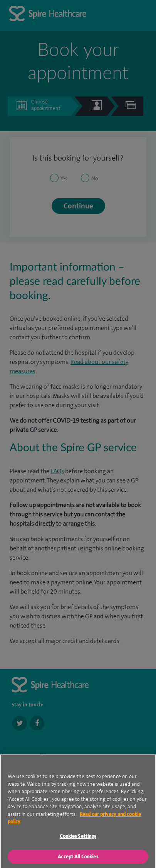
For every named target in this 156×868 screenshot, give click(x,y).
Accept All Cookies (78, 858)
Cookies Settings (78, 838)
